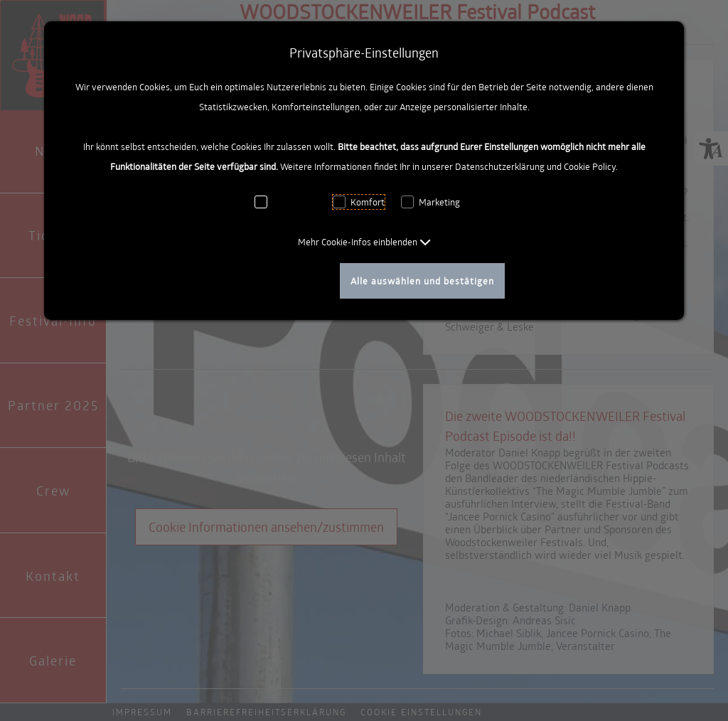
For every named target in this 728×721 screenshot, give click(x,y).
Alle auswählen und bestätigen (422, 281)
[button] (364, 241)
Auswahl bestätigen (281, 281)
